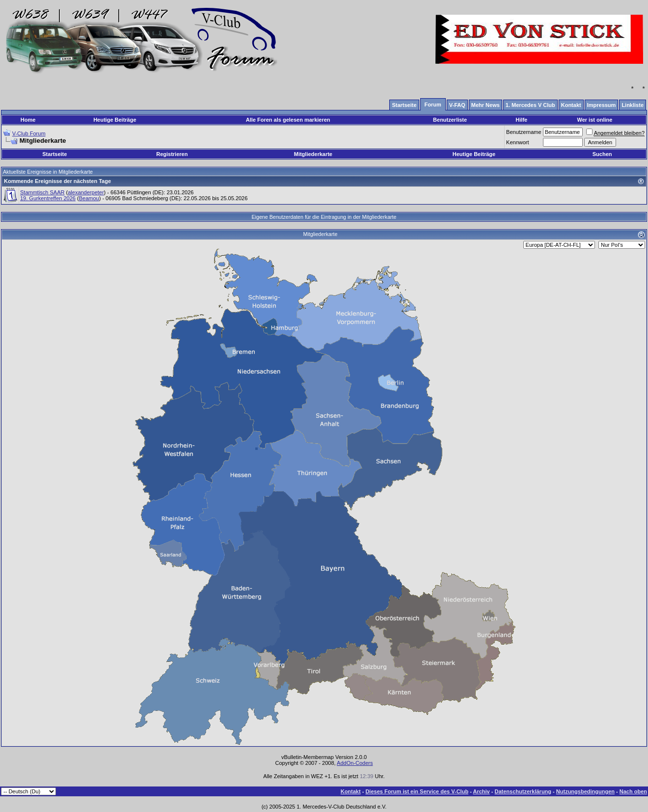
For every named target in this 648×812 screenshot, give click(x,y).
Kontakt (351, 791)
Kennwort (517, 142)
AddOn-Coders (355, 763)
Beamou (89, 198)
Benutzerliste (450, 120)
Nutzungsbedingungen (585, 791)
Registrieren (172, 154)
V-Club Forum (29, 133)
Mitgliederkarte (313, 154)
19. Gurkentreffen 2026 (48, 198)
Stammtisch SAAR (42, 192)
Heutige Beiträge (115, 120)
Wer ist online (594, 120)
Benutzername (524, 132)
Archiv (481, 791)
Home (28, 120)
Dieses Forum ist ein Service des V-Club (417, 791)
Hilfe (521, 120)
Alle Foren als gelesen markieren (288, 120)
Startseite (54, 154)
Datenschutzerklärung (523, 791)
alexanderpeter (86, 192)
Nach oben (633, 791)
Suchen (602, 154)
